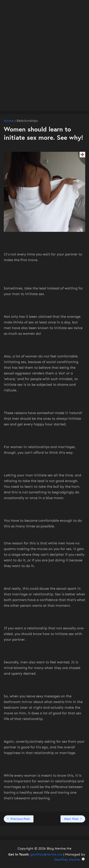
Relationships (27, 121)
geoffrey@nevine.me (46, 854)
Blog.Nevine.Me (59, 849)
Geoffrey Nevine (70, 860)
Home (9, 121)
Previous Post (20, 819)
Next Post (71, 819)
